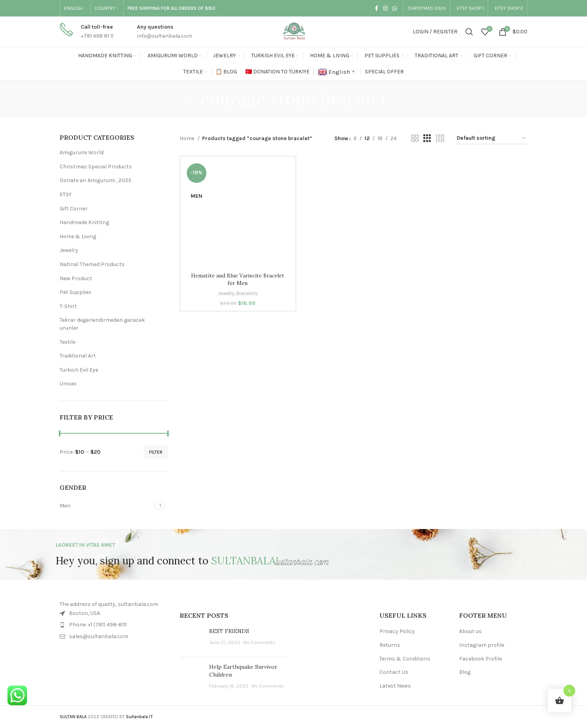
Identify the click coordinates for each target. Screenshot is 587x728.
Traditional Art (78, 356)
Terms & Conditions (405, 659)
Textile (67, 342)
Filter (156, 452)
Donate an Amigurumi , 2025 (96, 180)
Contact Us (394, 672)
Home (188, 138)
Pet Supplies (76, 292)
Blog (465, 672)
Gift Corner (74, 209)
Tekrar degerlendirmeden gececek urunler (102, 324)
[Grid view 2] (415, 139)
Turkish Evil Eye (79, 370)
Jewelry (69, 250)
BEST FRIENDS (229, 631)
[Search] (469, 32)
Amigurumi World (82, 152)
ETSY (66, 194)
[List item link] (114, 625)
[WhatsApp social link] (394, 8)
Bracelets (247, 293)
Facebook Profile (480, 659)
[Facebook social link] (376, 8)
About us (470, 631)
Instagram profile (482, 645)
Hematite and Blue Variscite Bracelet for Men (238, 279)
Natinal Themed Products (92, 264)
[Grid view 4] (440, 139)
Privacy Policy (397, 631)
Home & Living (78, 236)
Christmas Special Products (96, 167)
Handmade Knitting (84, 222)
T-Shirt (68, 306)
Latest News (395, 686)
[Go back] (190, 99)
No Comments (259, 642)
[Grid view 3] (427, 139)
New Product (76, 278)
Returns (390, 645)
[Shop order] (492, 139)
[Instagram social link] (385, 8)
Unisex (68, 384)
